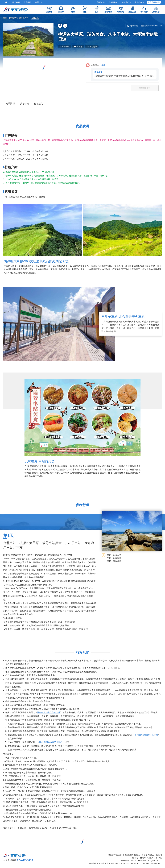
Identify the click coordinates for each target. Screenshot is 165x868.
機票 (85, 9)
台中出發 (144, 9)
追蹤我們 (126, 2)
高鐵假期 (120, 9)
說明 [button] (103, 65)
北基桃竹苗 (24, 18)
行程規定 (39, 104)
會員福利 (139, 2)
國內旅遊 (13, 18)
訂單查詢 (101, 2)
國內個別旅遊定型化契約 (49, 712)
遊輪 (73, 9)
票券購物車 (113, 2)
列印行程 (132, 26)
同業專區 (16, 2)
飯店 (97, 9)
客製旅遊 (39, 2)
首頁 (5, 18)
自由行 (61, 9)
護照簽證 (132, 9)
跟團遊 (49, 9)
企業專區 (27, 2)
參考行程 (24, 104)
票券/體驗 (108, 9)
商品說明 (10, 104)
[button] (122, 72)
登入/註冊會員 (154, 2)
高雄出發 (156, 9)
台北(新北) (35, 18)
